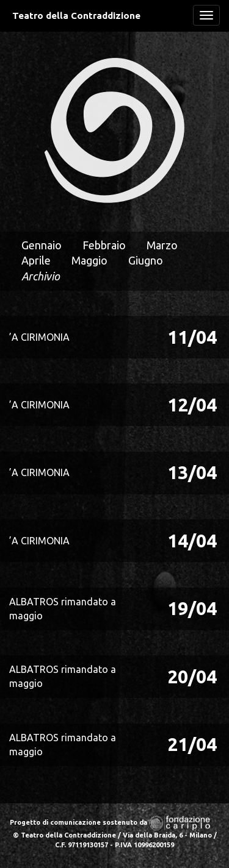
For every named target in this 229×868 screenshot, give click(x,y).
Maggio (89, 260)
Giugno (146, 260)
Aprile (36, 260)
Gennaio (42, 245)
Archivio (41, 276)
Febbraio (104, 245)
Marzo (162, 245)
